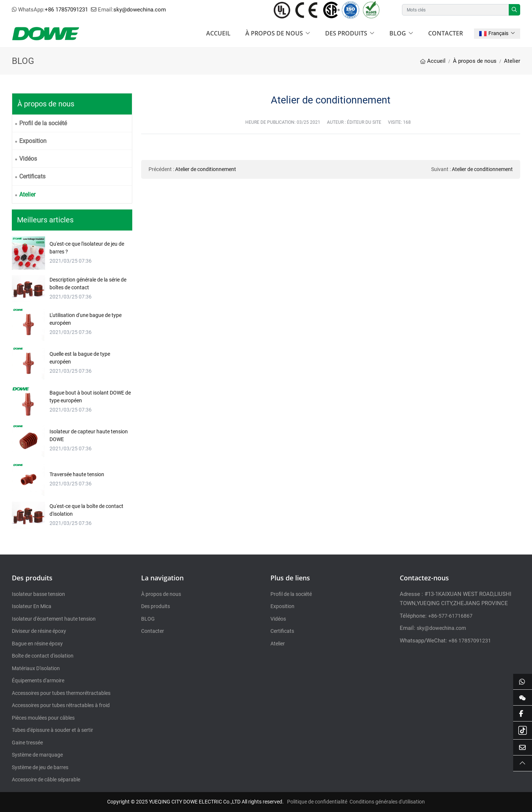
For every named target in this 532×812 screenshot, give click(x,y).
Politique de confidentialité (317, 802)
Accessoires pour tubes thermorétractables (61, 693)
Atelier (27, 195)
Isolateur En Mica (32, 606)
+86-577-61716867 (450, 616)
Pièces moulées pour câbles (43, 718)
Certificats (32, 176)
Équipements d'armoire (38, 680)
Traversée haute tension (77, 474)
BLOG (398, 33)
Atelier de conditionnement (206, 169)
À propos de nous (274, 33)
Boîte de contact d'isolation (43, 656)
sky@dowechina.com (140, 10)
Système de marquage (37, 755)
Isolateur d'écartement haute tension (54, 619)
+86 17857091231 (66, 10)
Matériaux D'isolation (36, 668)
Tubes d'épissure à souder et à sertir (52, 730)
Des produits (346, 33)
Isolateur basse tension (38, 594)
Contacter (446, 33)
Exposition (33, 141)
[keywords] (456, 10)
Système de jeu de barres (40, 767)
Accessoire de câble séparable (46, 779)
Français (494, 33)
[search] (514, 10)
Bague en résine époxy (37, 644)
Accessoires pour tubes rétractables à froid (61, 705)
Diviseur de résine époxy (39, 631)
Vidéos (28, 159)
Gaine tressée (27, 743)
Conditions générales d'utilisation (387, 802)
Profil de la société (43, 123)
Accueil (218, 33)
